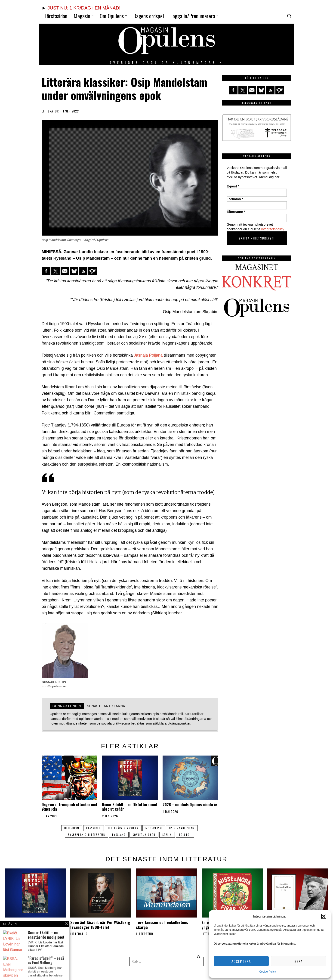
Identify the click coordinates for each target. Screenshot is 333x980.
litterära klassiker (123, 828)
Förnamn (235, 199)
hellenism (70, 828)
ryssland (118, 835)
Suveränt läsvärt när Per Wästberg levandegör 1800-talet (100, 925)
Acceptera (241, 961)
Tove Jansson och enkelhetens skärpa (162, 925)
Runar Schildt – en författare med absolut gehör (129, 807)
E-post (233, 186)
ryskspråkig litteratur (85, 835)
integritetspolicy (273, 229)
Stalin (168, 835)
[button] (324, 916)
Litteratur (50, 111)
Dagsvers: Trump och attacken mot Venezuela (69, 807)
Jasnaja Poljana (148, 355)
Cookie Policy (268, 972)
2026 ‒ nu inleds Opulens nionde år (190, 805)
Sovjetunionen (144, 835)
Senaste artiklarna (106, 706)
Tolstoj (187, 835)
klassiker (93, 828)
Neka (299, 961)
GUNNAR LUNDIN (67, 706)
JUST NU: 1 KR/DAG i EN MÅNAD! (84, 8)
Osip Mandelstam (184, 828)
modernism (155, 828)
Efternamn (236, 212)
